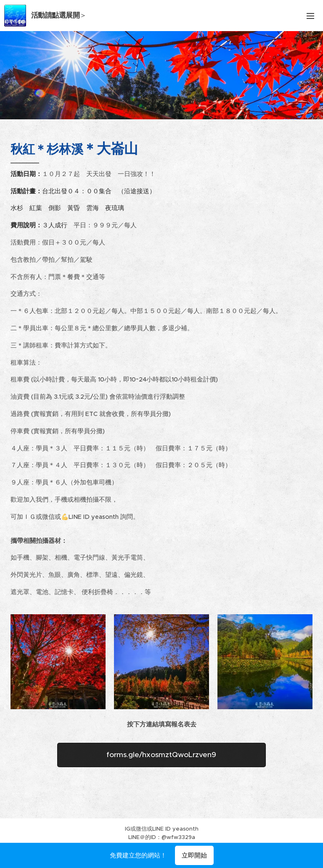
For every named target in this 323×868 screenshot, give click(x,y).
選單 (310, 16)
